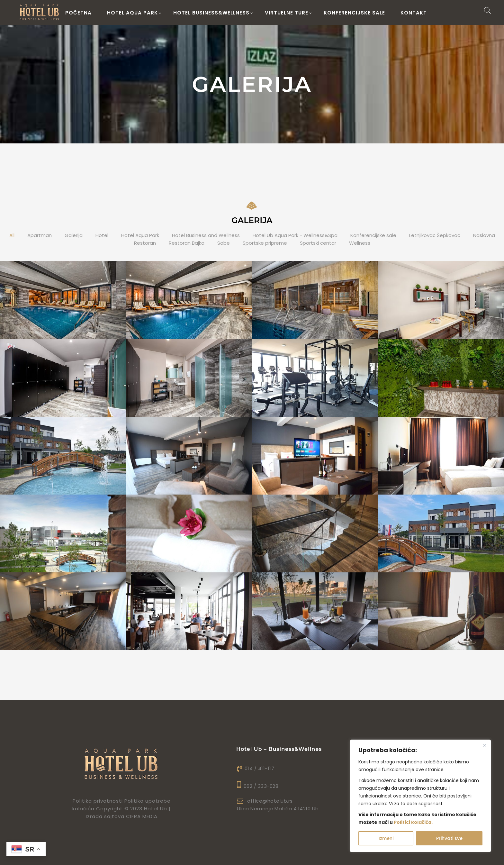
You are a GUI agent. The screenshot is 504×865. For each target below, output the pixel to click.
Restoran (145, 243)
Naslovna (484, 235)
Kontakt (414, 13)
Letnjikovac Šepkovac (435, 235)
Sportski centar (318, 243)
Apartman (40, 235)
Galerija (74, 235)
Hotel (102, 235)
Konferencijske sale (354, 13)
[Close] (484, 745)
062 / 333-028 (258, 786)
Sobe (224, 243)
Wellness (360, 243)
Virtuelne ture (288, 13)
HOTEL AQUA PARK (134, 13)
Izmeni (386, 838)
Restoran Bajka (187, 243)
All (12, 235)
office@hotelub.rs (265, 801)
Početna (78, 13)
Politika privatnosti (98, 801)
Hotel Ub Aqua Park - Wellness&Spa (295, 235)
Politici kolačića (413, 822)
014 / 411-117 (256, 768)
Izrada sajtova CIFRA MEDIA (122, 816)
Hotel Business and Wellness (206, 235)
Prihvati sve (449, 838)
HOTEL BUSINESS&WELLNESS (213, 13)
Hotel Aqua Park (140, 235)
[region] (420, 796)
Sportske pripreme (265, 243)
